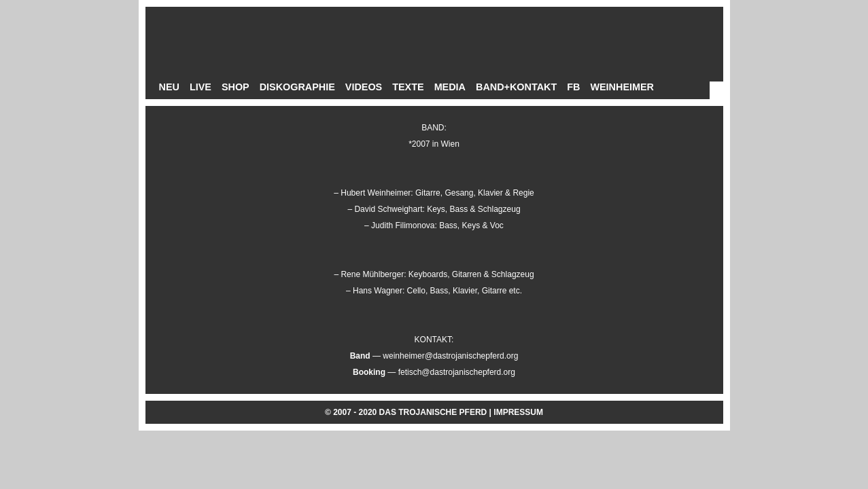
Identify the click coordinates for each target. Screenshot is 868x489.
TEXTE (408, 87)
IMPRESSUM (518, 412)
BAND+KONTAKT (516, 87)
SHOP (236, 87)
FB (573, 87)
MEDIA (450, 87)
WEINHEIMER (622, 87)
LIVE (201, 87)
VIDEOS (364, 87)
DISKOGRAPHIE (297, 87)
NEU (169, 87)
